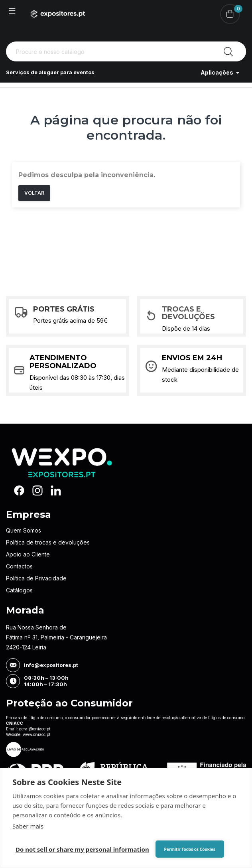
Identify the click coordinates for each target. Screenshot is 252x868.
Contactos (19, 566)
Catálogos (19, 590)
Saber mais (28, 826)
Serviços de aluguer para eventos (54, 72)
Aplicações (218, 72)
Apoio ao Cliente (28, 554)
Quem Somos (24, 530)
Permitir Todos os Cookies (184, 849)
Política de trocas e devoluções (48, 542)
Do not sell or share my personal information (82, 849)
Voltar (34, 193)
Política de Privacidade (36, 578)
